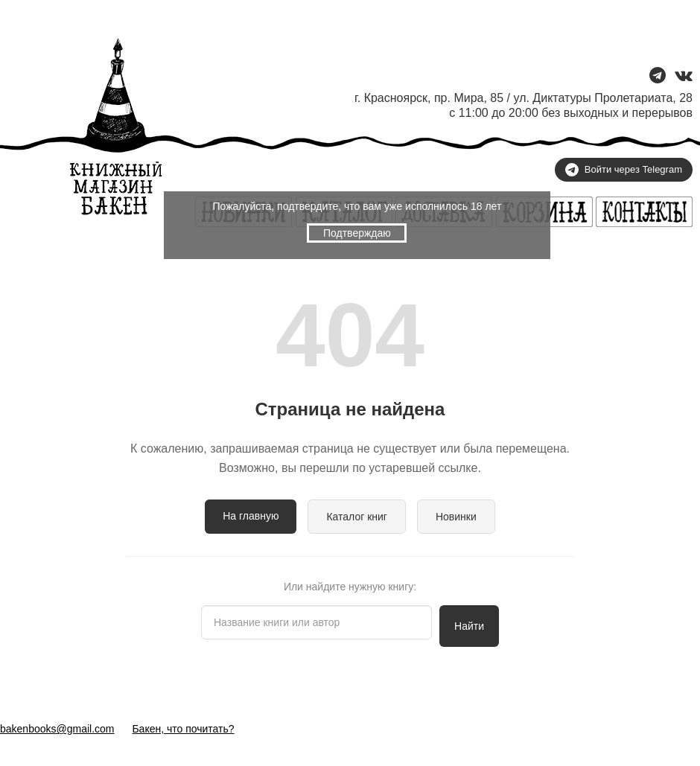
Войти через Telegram (624, 170)
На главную (251, 516)
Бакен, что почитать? (183, 729)
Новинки (456, 517)
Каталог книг (357, 517)
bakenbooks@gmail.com (57, 729)
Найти (469, 626)
